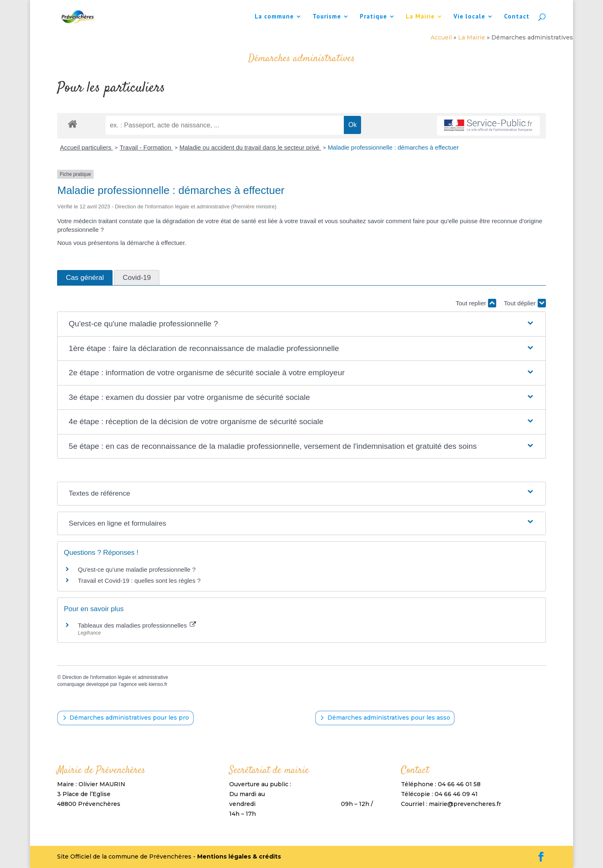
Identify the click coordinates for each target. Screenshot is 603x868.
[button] (301, 324)
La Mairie (420, 17)
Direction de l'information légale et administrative (115, 677)
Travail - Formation (146, 147)
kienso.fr (158, 684)
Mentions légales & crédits (239, 856)
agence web (134, 684)
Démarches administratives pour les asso (389, 718)
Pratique (373, 17)
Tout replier (476, 303)
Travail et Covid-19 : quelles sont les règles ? (139, 581)
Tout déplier (525, 303)
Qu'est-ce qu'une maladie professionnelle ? (137, 569)
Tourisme (327, 17)
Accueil (441, 37)
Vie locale (469, 17)
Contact (517, 17)
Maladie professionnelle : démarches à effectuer (393, 147)
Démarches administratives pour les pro (129, 718)
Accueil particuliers (86, 147)
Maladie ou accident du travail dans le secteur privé (250, 147)
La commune (274, 17)
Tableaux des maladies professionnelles (137, 625)
